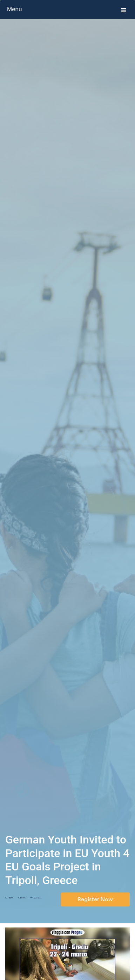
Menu (67, 9)
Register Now (95, 899)
